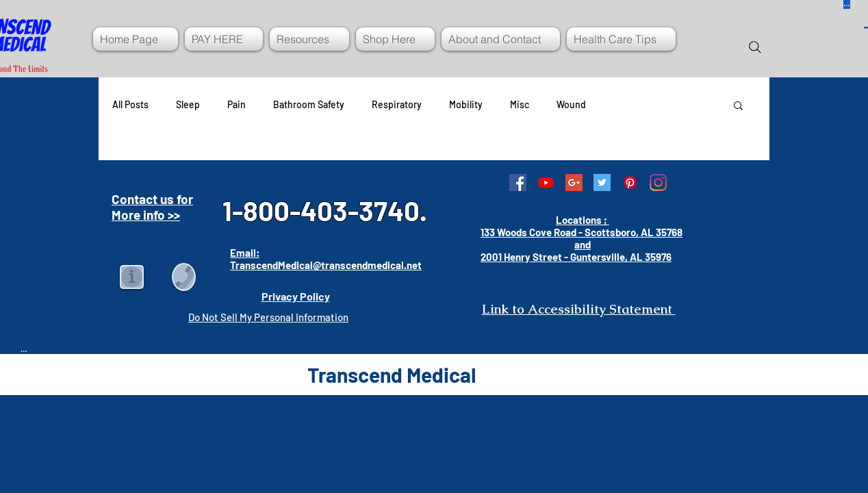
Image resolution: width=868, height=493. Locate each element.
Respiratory (397, 104)
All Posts (130, 104)
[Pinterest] (630, 182)
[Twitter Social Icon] (602, 182)
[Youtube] (546, 182)
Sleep (188, 104)
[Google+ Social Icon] (574, 182)
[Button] (24, 349)
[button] (738, 106)
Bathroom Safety (309, 104)
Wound (571, 104)
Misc (520, 104)
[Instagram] (658, 182)
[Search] (755, 47)
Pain (237, 104)
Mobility (466, 104)
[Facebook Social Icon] (518, 182)
